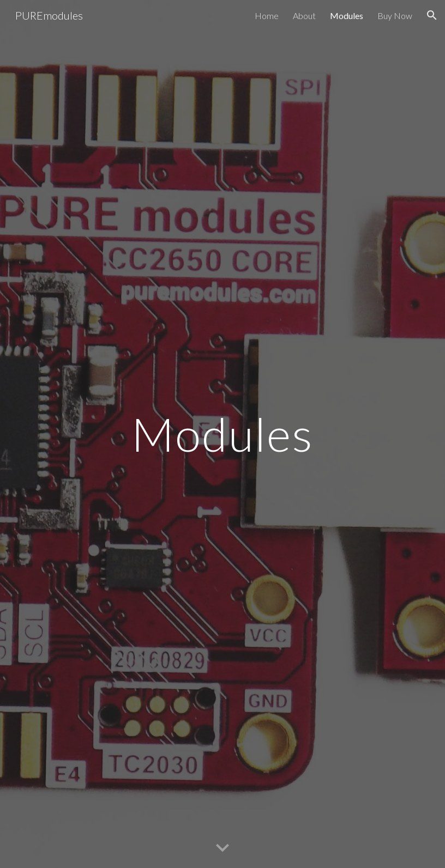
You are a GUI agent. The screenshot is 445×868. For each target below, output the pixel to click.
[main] (222, 434)
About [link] (304, 16)
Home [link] (267, 16)
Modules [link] (347, 16)
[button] (432, 15)
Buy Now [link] (395, 16)
